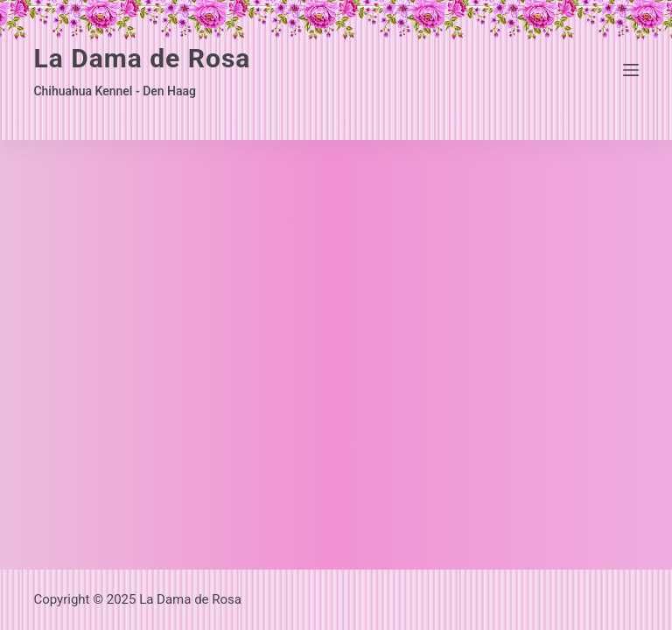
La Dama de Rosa (142, 58)
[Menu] (631, 70)
